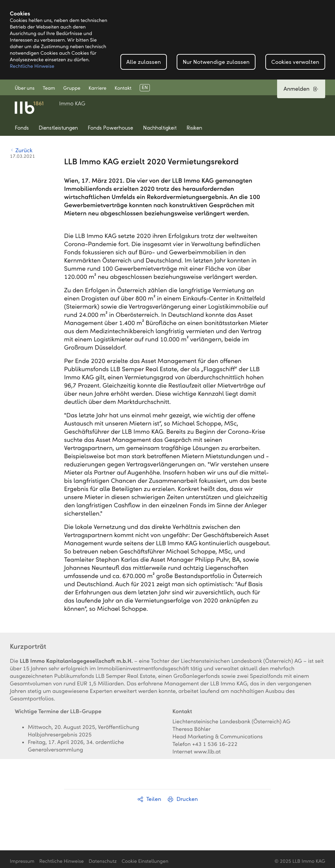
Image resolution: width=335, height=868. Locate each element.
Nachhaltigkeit (160, 128)
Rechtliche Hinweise (32, 66)
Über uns (25, 88)
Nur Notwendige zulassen (216, 62)
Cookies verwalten (295, 62)
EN (145, 88)
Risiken (194, 128)
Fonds (22, 128)
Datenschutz (103, 861)
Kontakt (123, 88)
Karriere (97, 88)
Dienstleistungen (58, 128)
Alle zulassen (144, 62)
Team (49, 88)
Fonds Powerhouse (110, 128)
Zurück (21, 150)
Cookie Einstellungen (145, 861)
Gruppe (72, 88)
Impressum (22, 861)
